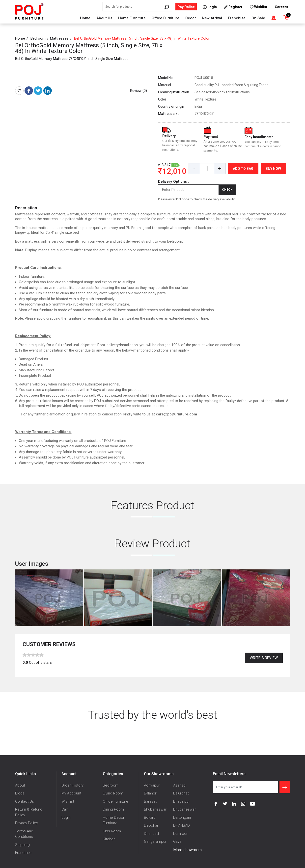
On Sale (258, 18)
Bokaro (150, 817)
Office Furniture (166, 18)
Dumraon (181, 834)
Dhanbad (151, 834)
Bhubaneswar (155, 809)
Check (227, 190)
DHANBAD (181, 825)
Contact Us (25, 801)
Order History (72, 785)
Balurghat (181, 793)
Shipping (22, 845)
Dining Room (113, 809)
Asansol (180, 785)
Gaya (177, 842)
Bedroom (38, 38)
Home (85, 18)
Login (66, 817)
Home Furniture (132, 18)
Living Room (113, 793)
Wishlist (68, 801)
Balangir (151, 793)
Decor (191, 18)
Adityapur (152, 785)
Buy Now (273, 169)
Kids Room (112, 831)
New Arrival (212, 18)
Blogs (20, 793)
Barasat (150, 801)
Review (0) (139, 91)
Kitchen (109, 839)
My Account (71, 793)
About (20, 785)
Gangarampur (155, 842)
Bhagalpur (181, 801)
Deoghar (151, 825)
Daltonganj (182, 817)
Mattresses (59, 38)
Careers (281, 7)
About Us (104, 18)
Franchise (237, 18)
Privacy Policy (27, 823)
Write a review (264, 658)
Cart (65, 809)
